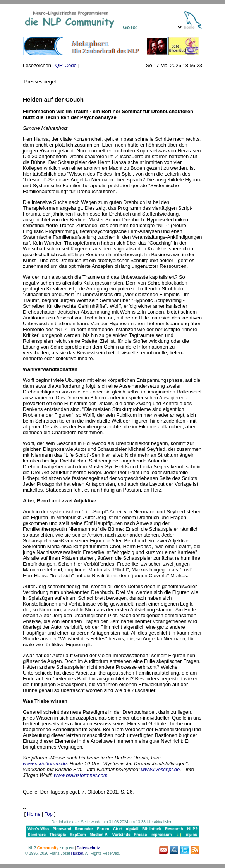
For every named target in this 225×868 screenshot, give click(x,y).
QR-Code (66, 65)
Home (34, 814)
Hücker (77, 853)
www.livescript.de (161, 769)
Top (49, 814)
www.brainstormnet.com (81, 775)
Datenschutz (88, 848)
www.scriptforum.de (45, 764)
